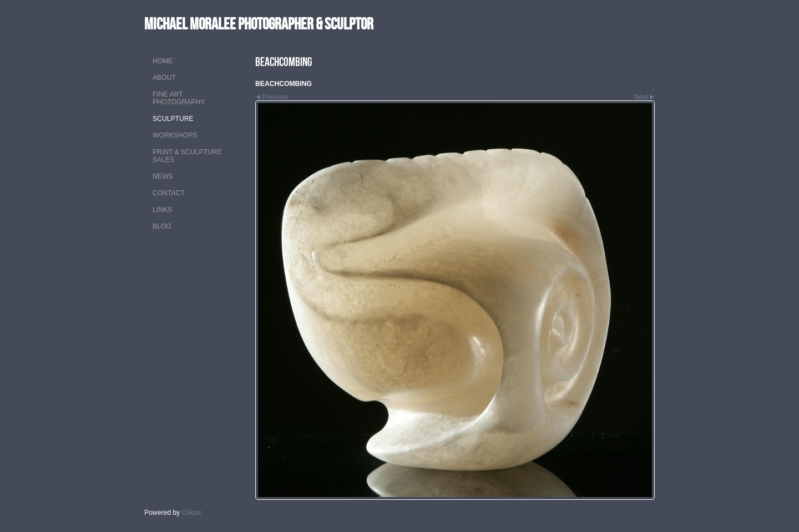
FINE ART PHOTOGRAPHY (179, 98)
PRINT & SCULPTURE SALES (187, 156)
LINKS (162, 210)
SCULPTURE (173, 119)
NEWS (163, 176)
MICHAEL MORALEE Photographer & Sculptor (259, 24)
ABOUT (164, 78)
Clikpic (192, 513)
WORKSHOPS (175, 135)
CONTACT (169, 193)
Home (163, 61)
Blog (162, 226)
